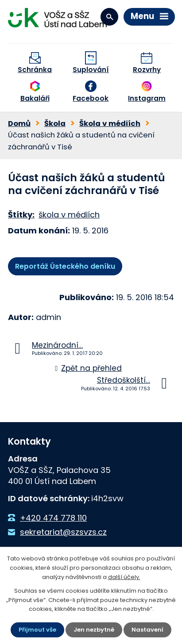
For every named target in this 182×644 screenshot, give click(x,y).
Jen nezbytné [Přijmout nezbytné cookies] (94, 630)
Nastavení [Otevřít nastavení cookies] (147, 630)
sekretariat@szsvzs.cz (63, 532)
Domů (19, 124)
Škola (55, 124)
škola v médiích (69, 215)
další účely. (124, 577)
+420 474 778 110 (53, 518)
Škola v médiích (110, 124)
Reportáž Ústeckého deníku (65, 266)
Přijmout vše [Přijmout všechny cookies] (37, 630)
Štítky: (21, 215)
